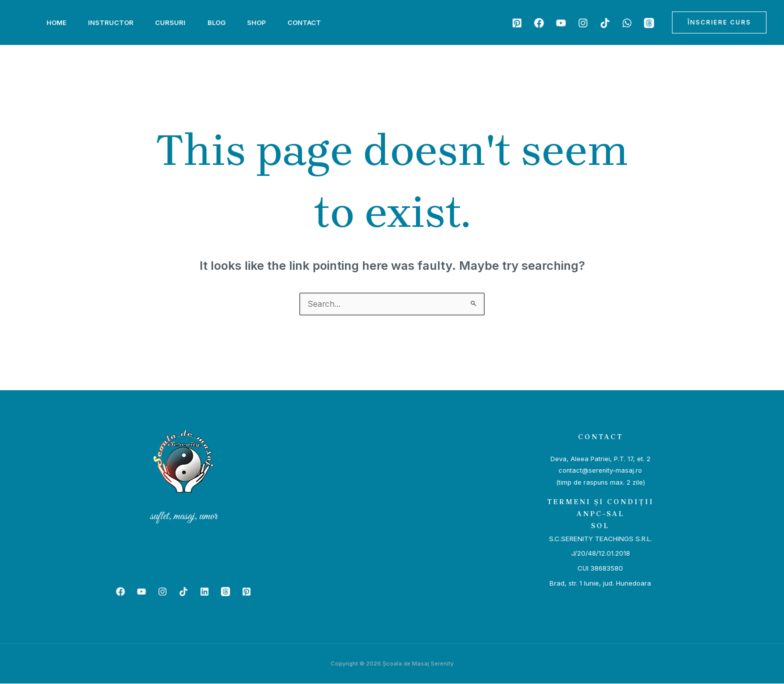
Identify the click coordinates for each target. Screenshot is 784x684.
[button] (719, 22)
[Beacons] (649, 23)
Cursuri (176, 22)
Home (57, 22)
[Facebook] (539, 23)
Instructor (114, 22)
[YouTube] (561, 23)
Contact (317, 22)
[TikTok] (605, 23)
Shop (267, 22)
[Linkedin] (204, 592)
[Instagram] (583, 23)
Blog (224, 22)
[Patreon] (517, 23)
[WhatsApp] (627, 23)
